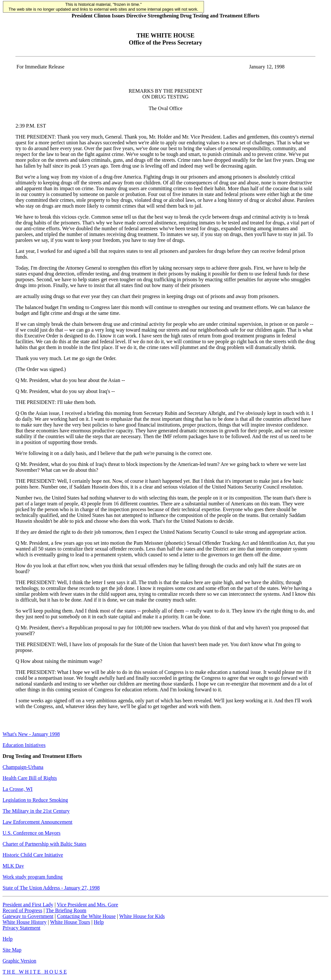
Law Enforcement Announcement (37, 822)
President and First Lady (28, 905)
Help (99, 922)
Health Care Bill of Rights (30, 778)
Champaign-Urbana (23, 767)
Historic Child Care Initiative (33, 855)
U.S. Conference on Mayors (32, 833)
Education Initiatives (24, 745)
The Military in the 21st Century (36, 811)
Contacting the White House (86, 916)
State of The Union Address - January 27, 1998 (51, 888)
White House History (25, 922)
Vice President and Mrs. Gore (88, 905)
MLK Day (13, 866)
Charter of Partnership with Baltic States (44, 844)
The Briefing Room (66, 910)
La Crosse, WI (18, 789)
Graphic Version (19, 961)
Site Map (12, 950)
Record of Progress (22, 910)
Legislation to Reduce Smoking (35, 800)
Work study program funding (33, 877)
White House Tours (70, 922)
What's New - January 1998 (31, 734)
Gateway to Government (28, 916)
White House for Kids (142, 916)
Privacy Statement (21, 928)
